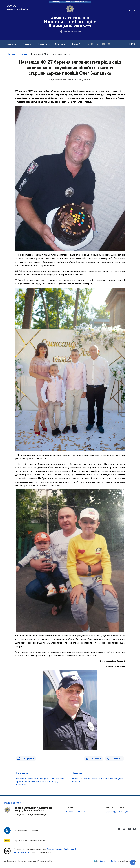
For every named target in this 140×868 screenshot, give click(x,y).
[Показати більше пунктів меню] (88, 44)
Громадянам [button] (44, 44)
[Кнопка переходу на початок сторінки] (130, 862)
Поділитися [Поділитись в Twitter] (117, 759)
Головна (12, 54)
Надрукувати (26, 759)
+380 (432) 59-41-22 (76, 812)
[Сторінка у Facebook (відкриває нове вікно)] (92, 44)
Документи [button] (61, 44)
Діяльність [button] (28, 44)
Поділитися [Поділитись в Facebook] (98, 759)
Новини (23, 54)
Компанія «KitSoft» (108, 861)
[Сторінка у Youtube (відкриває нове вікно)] (103, 44)
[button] (15, 803)
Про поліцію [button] (12, 44)
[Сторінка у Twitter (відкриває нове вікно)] (98, 44)
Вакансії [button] (76, 44)
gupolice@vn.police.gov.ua (118, 812)
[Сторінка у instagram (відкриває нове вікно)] (109, 44)
